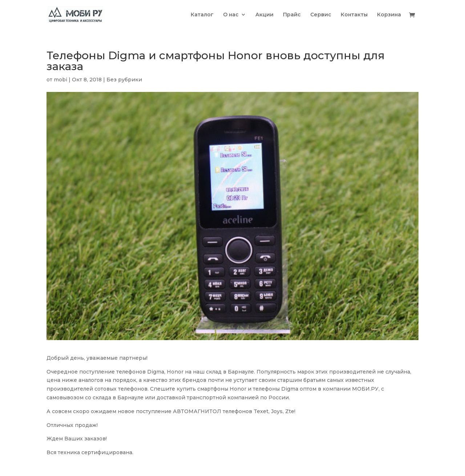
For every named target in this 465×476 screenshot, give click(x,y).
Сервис (321, 15)
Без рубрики (124, 80)
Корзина (389, 15)
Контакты (354, 15)
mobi (60, 80)
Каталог (202, 15)
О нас (231, 15)
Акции (264, 15)
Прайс (292, 15)
